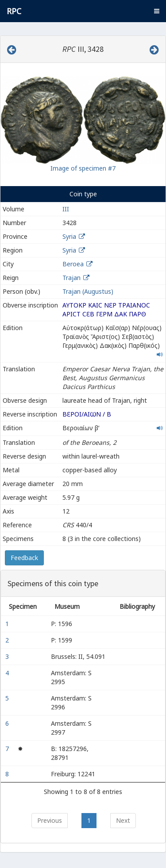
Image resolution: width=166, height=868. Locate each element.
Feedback (24, 558)
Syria (69, 236)
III (66, 209)
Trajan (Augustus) (88, 291)
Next (123, 820)
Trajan (71, 278)
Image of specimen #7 (83, 168)
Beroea (73, 264)
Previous (50, 820)
